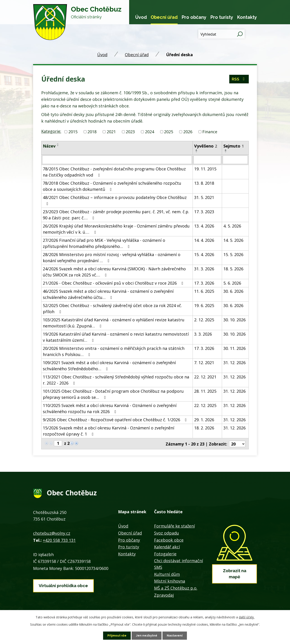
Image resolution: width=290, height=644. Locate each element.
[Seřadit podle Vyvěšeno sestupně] (197, 152)
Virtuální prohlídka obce (63, 585)
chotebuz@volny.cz (52, 533)
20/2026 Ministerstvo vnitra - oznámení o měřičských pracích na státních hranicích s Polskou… (114, 351)
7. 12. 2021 (204, 363)
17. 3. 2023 (204, 212)
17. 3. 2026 (204, 283)
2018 (92, 132)
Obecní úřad (164, 17)
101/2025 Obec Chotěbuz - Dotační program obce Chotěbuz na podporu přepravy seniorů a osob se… (113, 394)
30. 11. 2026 (234, 348)
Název (49, 146)
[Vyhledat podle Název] (117, 160)
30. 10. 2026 (234, 320)
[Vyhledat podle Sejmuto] (235, 160)
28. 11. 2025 (205, 391)
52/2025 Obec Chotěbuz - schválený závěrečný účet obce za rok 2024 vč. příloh (112, 309)
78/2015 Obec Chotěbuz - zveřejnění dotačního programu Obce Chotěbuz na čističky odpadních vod (114, 172)
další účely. (247, 617)
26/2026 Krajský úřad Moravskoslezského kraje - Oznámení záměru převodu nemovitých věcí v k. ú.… (116, 229)
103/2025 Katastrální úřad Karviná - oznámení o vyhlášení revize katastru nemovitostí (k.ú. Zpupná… (114, 323)
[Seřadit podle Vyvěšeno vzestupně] (197, 150)
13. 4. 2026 (204, 226)
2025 (169, 132)
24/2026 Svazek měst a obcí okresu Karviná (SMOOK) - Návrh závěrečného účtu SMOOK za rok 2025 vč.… (114, 272)
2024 (150, 132)
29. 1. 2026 (204, 420)
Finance (210, 132)
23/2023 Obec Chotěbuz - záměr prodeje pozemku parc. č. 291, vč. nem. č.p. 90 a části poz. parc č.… (116, 215)
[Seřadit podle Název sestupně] (58, 146)
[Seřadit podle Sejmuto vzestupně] (226, 150)
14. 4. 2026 (204, 240)
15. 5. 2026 (233, 254)
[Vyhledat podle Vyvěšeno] (207, 160)
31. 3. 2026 (204, 269)
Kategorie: (51, 131)
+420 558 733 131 (59, 540)
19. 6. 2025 (204, 305)
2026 (188, 132)
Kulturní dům (167, 574)
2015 (73, 132)
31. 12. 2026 (234, 363)
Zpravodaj (164, 595)
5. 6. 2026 (232, 283)
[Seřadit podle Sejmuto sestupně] (226, 152)
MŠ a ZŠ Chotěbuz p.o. (176, 588)
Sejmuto (234, 146)
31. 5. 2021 (204, 197)
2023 (130, 132)
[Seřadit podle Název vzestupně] (58, 144)
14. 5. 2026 (233, 240)
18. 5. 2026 (233, 269)
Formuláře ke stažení (174, 525)
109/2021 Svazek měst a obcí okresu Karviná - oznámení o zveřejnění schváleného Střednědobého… (109, 366)
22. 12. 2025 (205, 405)
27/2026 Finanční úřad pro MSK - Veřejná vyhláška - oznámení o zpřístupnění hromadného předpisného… (104, 243)
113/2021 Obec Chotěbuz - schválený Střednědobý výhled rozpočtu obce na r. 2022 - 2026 (116, 380)
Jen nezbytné (147, 635)
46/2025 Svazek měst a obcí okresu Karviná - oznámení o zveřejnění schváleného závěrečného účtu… (108, 294)
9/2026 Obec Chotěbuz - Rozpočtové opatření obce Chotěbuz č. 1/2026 (116, 420)
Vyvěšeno (206, 146)
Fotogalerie (165, 553)
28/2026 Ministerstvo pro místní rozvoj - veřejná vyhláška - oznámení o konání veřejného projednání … (112, 258)
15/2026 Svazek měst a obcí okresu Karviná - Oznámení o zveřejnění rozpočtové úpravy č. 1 (109, 431)
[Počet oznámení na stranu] (237, 443)
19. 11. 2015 (205, 169)
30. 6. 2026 (233, 291)
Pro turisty (222, 17)
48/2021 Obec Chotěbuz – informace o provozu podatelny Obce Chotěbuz (115, 200)
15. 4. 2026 (204, 254)
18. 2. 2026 (204, 428)
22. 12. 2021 (205, 377)
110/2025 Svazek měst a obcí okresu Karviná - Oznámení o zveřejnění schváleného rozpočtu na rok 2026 (110, 408)
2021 (111, 132)
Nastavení (176, 635)
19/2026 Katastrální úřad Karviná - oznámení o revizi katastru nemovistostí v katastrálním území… (116, 337)
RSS (239, 80)
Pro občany (194, 17)
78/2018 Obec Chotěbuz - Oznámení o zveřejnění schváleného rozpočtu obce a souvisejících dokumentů (112, 186)
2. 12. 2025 (204, 320)
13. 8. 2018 (204, 183)
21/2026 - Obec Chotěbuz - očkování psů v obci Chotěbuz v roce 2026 (114, 283)
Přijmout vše (116, 635)
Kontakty (247, 17)
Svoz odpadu (167, 533)
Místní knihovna (170, 581)
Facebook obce (169, 540)
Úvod (141, 17)
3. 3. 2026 (203, 334)
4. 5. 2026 (232, 226)
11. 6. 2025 (204, 291)
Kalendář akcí (167, 546)
